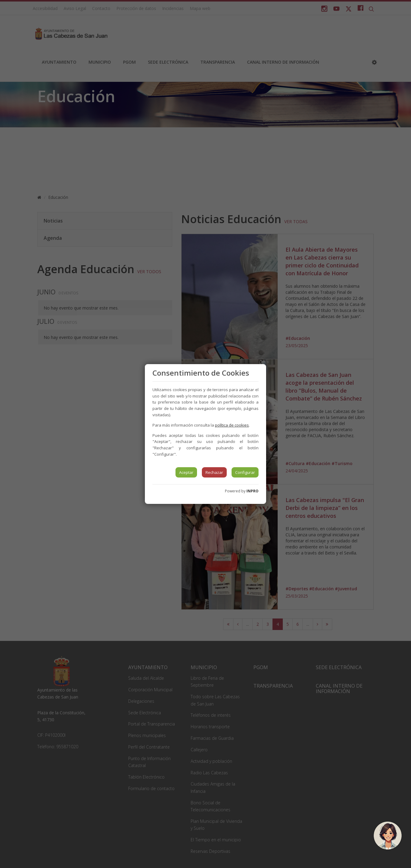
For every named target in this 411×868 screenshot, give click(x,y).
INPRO (252, 491)
